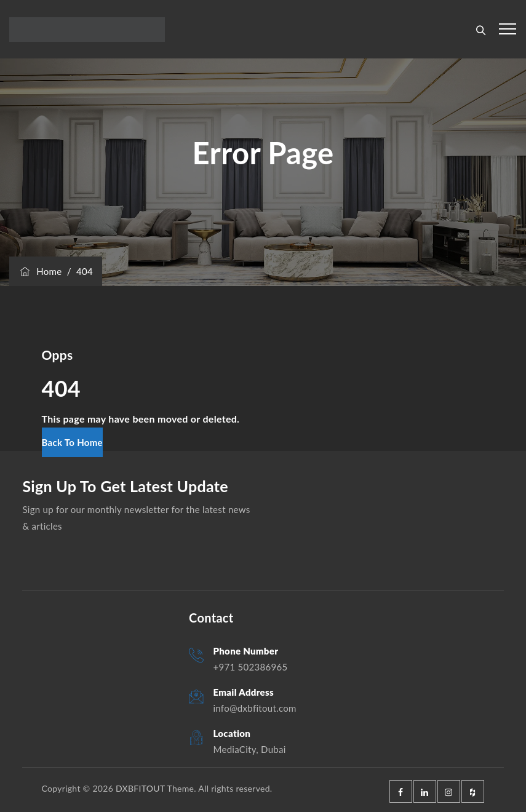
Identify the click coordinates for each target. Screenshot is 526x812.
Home (40, 271)
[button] (72, 442)
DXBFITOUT (140, 788)
